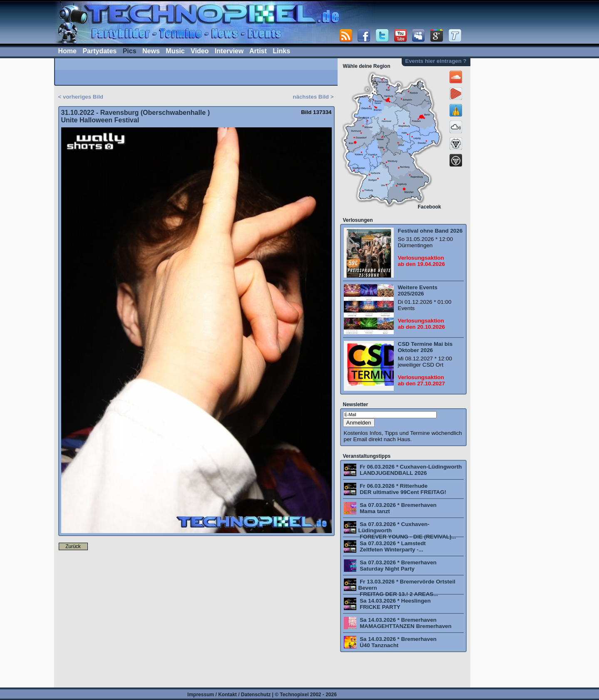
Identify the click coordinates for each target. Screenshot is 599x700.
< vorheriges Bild (81, 97)
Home (67, 51)
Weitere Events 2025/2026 (418, 290)
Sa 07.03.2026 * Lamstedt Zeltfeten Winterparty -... (392, 546)
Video (200, 51)
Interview (229, 51)
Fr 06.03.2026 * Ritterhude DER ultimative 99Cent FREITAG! (403, 489)
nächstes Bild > (313, 97)
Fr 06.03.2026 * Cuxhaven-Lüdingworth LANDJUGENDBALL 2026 (410, 470)
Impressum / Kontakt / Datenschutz (229, 695)
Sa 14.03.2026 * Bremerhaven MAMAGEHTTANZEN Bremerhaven (405, 623)
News (151, 51)
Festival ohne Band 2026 (430, 231)
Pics (130, 51)
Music (175, 51)
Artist (258, 51)
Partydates (99, 51)
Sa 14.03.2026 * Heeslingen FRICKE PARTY (395, 604)
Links (281, 51)
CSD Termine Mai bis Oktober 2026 (425, 347)
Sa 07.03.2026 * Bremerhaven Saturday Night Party (398, 566)
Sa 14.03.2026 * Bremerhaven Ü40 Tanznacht (398, 642)
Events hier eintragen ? (436, 61)
